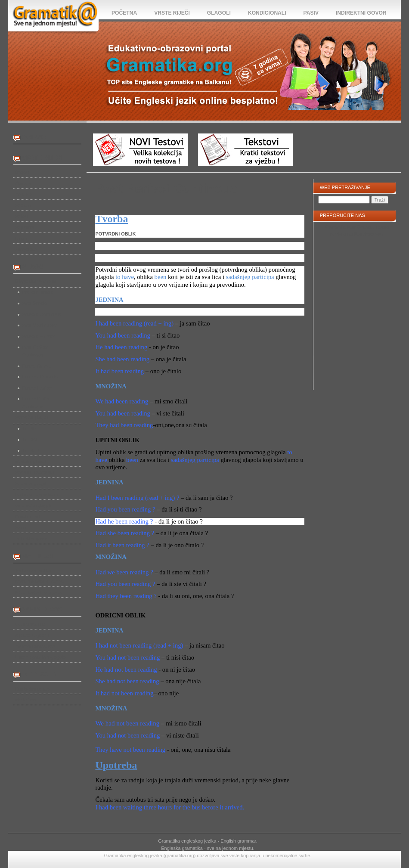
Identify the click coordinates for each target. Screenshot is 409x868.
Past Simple (35, 303)
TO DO (29, 440)
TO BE (29, 428)
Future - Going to (40, 377)
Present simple (38, 292)
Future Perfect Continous (37, 403)
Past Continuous (39, 325)
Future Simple (37, 366)
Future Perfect (37, 388)
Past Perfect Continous (35, 351)
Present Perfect (38, 336)
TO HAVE (32, 450)
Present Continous (42, 314)
